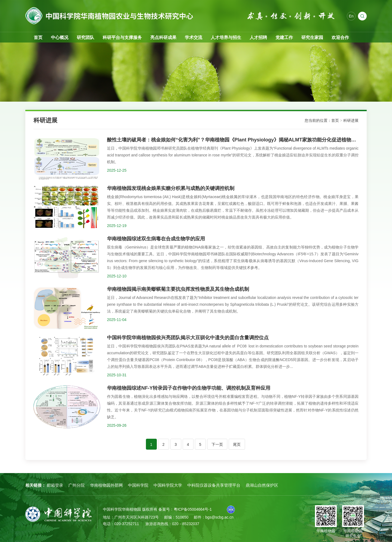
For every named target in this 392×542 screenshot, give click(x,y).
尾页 (237, 444)
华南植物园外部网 (106, 485)
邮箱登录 (55, 485)
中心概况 (60, 37)
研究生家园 (312, 37)
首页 (38, 37)
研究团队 (85, 37)
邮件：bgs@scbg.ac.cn (214, 517)
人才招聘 (258, 37)
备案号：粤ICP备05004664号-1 (185, 509)
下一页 (217, 444)
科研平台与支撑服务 (122, 37)
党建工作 (284, 37)
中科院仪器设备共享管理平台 (214, 485)
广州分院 (76, 485)
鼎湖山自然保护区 (262, 485)
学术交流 (194, 37)
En (351, 16)
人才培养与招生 (226, 37)
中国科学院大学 (168, 485)
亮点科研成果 (163, 37)
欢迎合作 (340, 37)
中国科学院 (138, 485)
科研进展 (351, 120)
